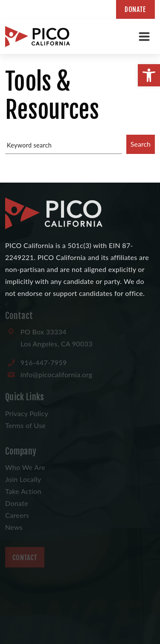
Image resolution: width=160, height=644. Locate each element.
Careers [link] (17, 515)
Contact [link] (25, 558)
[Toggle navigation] (144, 36)
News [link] (14, 527)
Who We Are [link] (25, 467)
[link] (149, 75)
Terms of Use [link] (25, 425)
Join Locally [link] (23, 479)
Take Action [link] (23, 491)
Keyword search (29, 145)
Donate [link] (135, 9)
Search (141, 144)
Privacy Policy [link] (27, 413)
